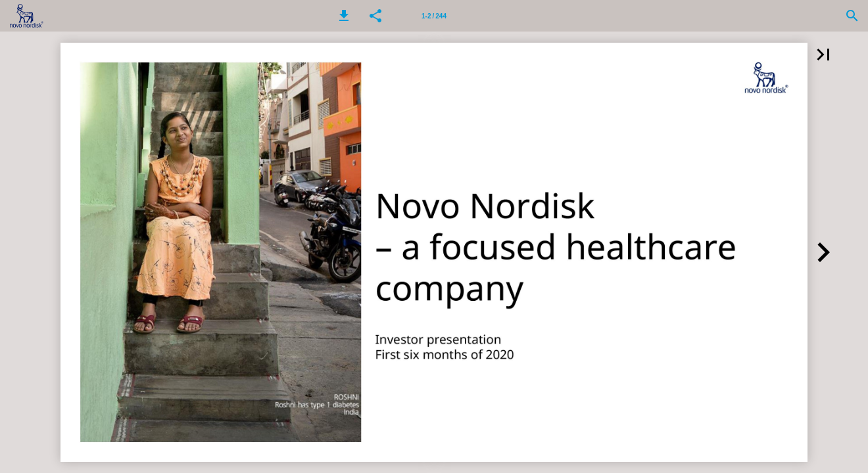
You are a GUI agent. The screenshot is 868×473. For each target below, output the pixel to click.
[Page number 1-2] (434, 16)
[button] (344, 16)
